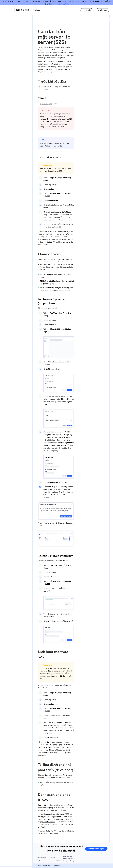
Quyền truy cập (46, 104)
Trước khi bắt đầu (52, 81)
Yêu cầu (43, 98)
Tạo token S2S (49, 157)
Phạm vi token (49, 254)
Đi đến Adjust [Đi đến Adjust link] (103, 10)
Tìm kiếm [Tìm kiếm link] (87, 10)
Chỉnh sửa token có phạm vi (56, 556)
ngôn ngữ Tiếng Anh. (61, 4)
